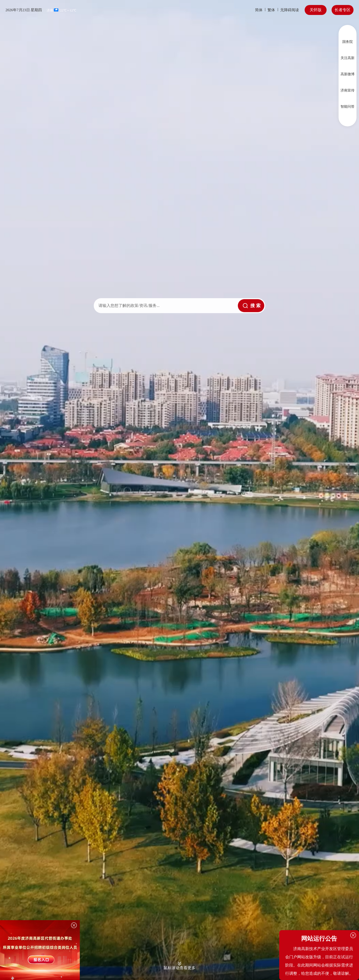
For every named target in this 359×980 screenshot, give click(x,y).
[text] (166, 306)
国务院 (348, 42)
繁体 (271, 10)
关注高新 (348, 58)
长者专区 (343, 10)
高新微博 (348, 74)
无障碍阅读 (290, 10)
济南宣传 (348, 90)
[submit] (251, 306)
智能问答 (348, 107)
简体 (259, 10)
